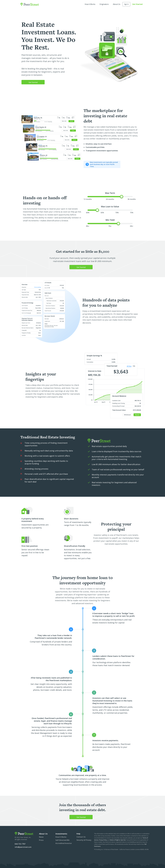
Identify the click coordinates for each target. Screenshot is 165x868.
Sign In (126, 4)
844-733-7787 (20, 844)
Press (41, 840)
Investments (61, 834)
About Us (117, 4)
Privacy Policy (103, 840)
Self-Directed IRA (62, 840)
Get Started (137, 4)
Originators (104, 4)
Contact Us (81, 837)
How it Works (90, 4)
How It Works (61, 837)
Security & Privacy (84, 840)
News (41, 837)
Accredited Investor (64, 843)
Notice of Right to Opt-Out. (118, 840)
